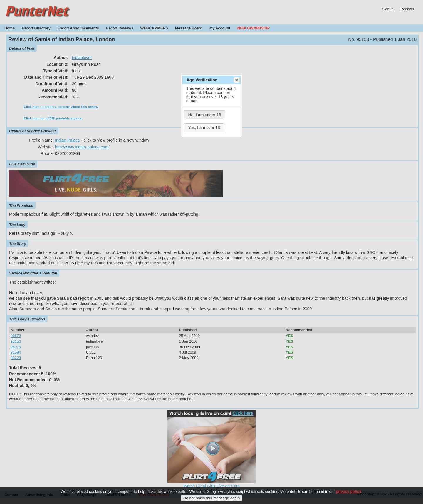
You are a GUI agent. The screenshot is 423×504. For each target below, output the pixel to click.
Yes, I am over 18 (204, 128)
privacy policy (349, 494)
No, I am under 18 (204, 115)
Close (236, 80)
